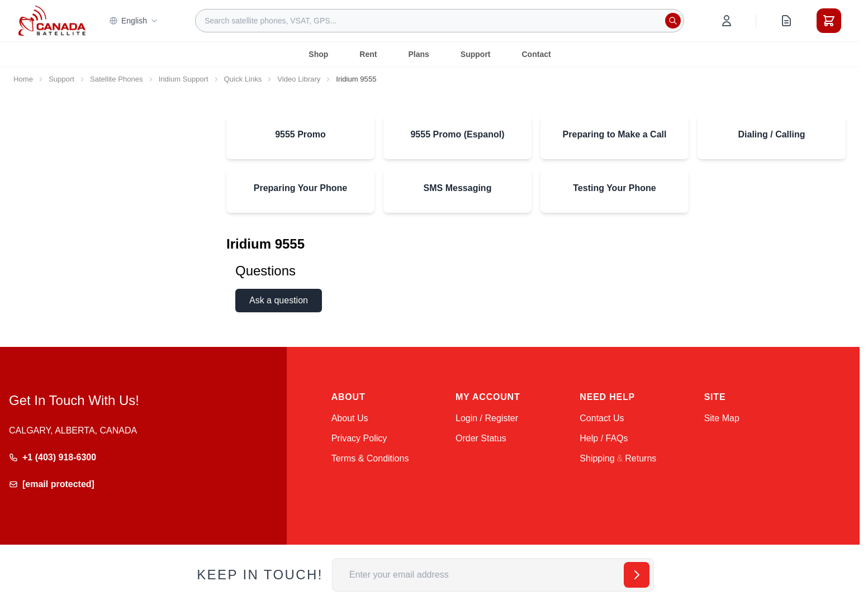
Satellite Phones (117, 79)
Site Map (722, 418)
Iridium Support (184, 79)
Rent (368, 54)
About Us (350, 418)
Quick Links (243, 79)
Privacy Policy (359, 438)
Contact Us (602, 418)
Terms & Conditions (370, 458)
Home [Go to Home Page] (23, 79)
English (134, 21)
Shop (318, 54)
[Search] (673, 21)
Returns (641, 458)
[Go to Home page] (52, 21)
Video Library (299, 79)
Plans (418, 54)
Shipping (597, 458)
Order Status (481, 438)
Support (476, 54)
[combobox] (440, 21)
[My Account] (727, 21)
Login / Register (487, 418)
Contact (537, 54)
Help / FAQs (604, 438)
